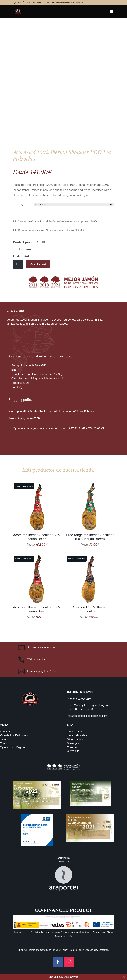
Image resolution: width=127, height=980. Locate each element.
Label (3, 739)
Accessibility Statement (97, 950)
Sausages (73, 743)
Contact (5, 743)
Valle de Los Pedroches (14, 735)
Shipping (22, 950)
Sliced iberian (75, 739)
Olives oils (73, 751)
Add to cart (38, 264)
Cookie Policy (77, 950)
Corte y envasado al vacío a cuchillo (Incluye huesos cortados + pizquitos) (57, 221)
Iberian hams (75, 731)
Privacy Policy (60, 950)
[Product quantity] (18, 264)
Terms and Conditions (40, 950)
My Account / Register (13, 747)
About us (5, 731)
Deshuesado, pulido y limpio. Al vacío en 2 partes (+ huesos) (51, 230)
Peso (23, 205)
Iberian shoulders (77, 735)
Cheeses (72, 747)
